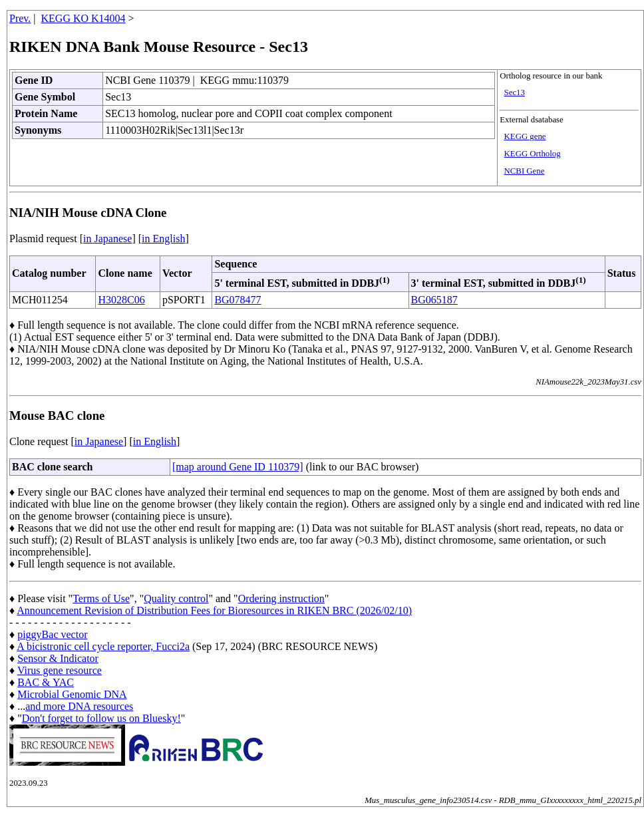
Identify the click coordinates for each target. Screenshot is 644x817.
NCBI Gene (525, 171)
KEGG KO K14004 (83, 18)
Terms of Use (101, 598)
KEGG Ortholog (533, 154)
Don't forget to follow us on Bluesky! (101, 718)
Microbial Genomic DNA (72, 694)
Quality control (176, 598)
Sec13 (515, 92)
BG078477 (238, 300)
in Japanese (107, 239)
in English (163, 239)
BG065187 (434, 300)
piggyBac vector (52, 634)
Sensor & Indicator (58, 658)
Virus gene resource (60, 670)
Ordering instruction (281, 598)
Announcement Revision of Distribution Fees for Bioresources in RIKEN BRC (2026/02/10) (214, 610)
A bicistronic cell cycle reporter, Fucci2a (103, 646)
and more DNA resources (79, 706)
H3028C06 (121, 300)
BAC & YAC (46, 682)
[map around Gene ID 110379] (238, 467)
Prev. (20, 18)
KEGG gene (525, 136)
